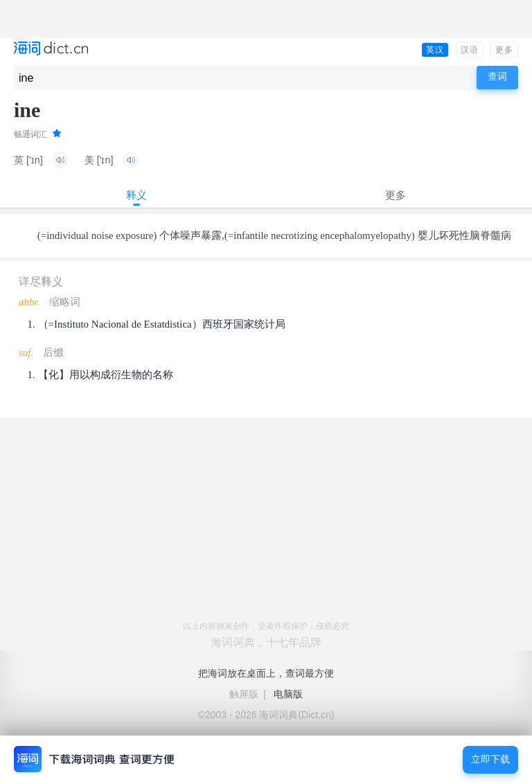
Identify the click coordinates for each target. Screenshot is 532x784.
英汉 (435, 50)
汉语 (470, 50)
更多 (504, 50)
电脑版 (288, 694)
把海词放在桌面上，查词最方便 (266, 673)
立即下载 (490, 759)
